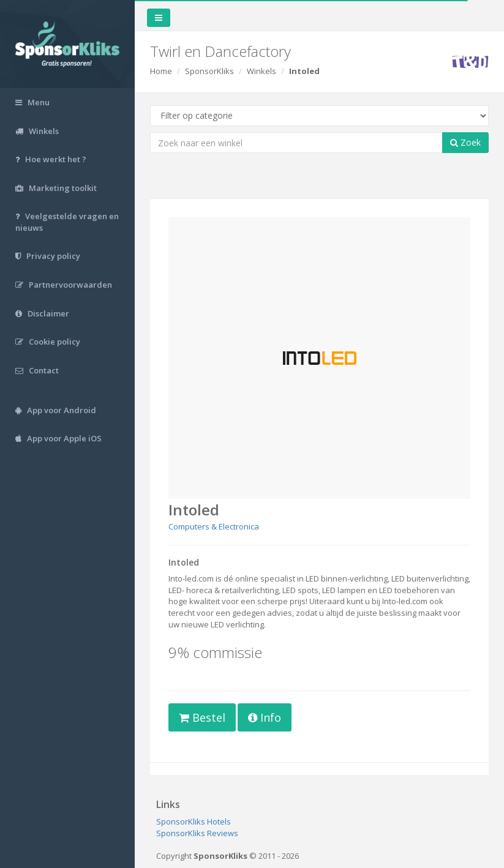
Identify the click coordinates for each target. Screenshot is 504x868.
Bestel (202, 717)
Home (161, 71)
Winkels (261, 71)
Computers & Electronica (214, 526)
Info (265, 717)
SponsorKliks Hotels (194, 821)
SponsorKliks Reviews (197, 833)
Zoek (465, 142)
